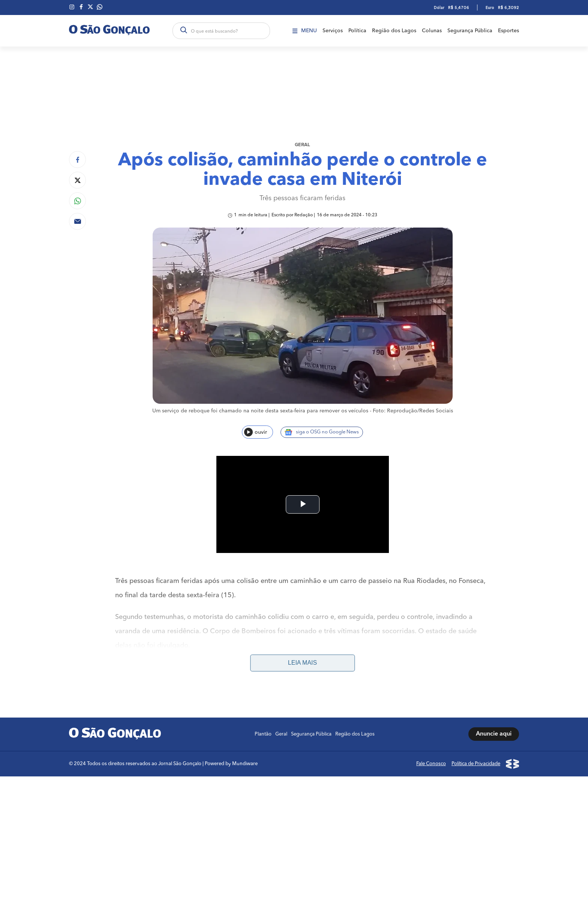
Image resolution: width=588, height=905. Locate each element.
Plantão (263, 637)
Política (357, 31)
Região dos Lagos (394, 31)
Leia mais (302, 566)
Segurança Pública (470, 31)
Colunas (432, 31)
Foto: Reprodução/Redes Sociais (413, 411)
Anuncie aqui (494, 637)
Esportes (508, 31)
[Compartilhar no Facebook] (77, 160)
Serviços (333, 31)
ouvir (256, 432)
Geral (302, 145)
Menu (305, 31)
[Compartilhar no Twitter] (77, 180)
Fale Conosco (431, 667)
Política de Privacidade (476, 667)
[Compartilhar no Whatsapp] (77, 201)
